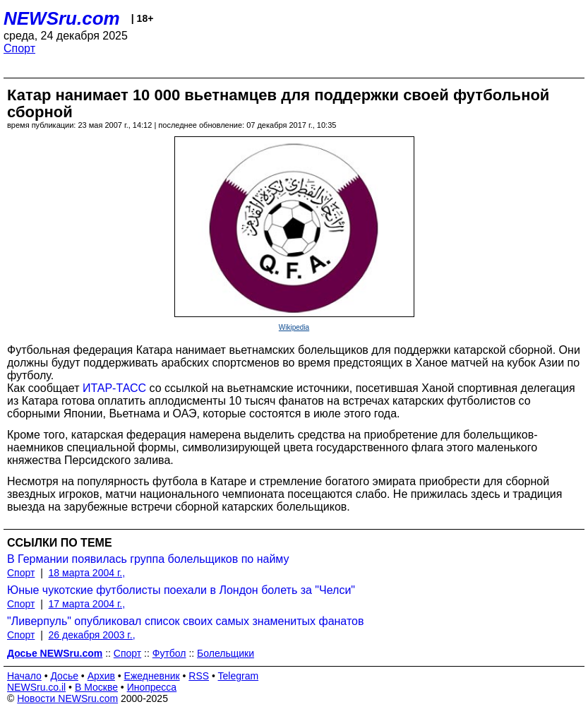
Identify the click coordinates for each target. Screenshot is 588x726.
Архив (101, 676)
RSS (199, 676)
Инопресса (152, 687)
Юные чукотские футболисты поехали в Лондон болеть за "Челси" (181, 590)
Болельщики (226, 653)
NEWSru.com (62, 18)
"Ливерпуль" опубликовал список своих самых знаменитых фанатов (185, 621)
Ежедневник (152, 676)
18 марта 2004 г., (87, 573)
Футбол (169, 653)
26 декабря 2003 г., (92, 635)
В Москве (96, 687)
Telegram (239, 676)
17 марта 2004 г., (87, 604)
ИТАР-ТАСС (114, 388)
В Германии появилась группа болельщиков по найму (148, 559)
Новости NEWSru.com (67, 698)
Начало (24, 676)
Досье (64, 676)
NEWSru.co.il (36, 687)
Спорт (19, 48)
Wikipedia (294, 327)
